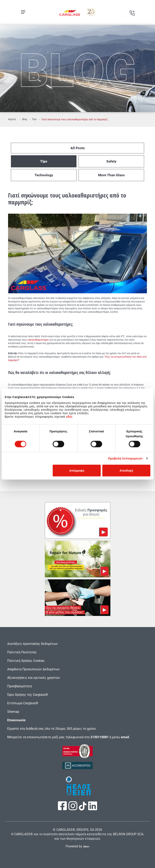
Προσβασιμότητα (20, 686)
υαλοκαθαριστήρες (38, 340)
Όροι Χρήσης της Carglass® (28, 695)
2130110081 (99, 737)
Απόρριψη (77, 470)
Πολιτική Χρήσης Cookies (26, 661)
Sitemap (13, 712)
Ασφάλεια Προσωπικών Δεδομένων (34, 669)
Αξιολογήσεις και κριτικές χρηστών (34, 678)
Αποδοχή (126, 470)
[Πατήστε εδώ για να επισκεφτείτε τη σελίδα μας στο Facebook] (63, 808)
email (125, 737)
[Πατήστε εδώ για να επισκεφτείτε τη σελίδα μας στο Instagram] (73, 808)
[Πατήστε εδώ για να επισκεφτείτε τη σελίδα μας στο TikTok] (83, 808)
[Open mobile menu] (23, 12)
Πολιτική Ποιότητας (22, 652)
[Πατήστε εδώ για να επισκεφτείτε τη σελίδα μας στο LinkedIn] (93, 808)
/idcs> (86, 847)
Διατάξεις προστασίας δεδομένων (32, 644)
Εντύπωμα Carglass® (23, 703)
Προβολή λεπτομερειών (125, 458)
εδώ (69, 416)
